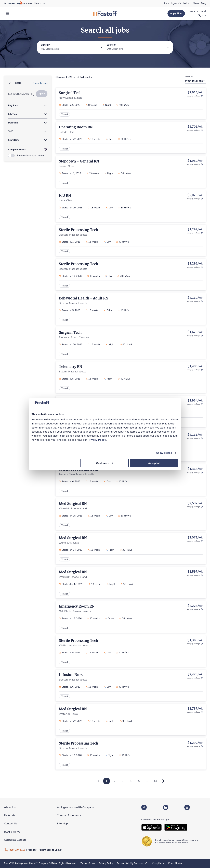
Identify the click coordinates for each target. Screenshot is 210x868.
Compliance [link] (158, 863)
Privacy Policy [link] (106, 863)
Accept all (154, 463)
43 (155, 781)
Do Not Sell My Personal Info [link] (133, 863)
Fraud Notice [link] (175, 863)
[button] (72, 47)
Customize (105, 463)
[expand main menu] (7, 14)
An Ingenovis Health (26, 863)
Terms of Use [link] (88, 863)
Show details (164, 453)
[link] (176, 3)
